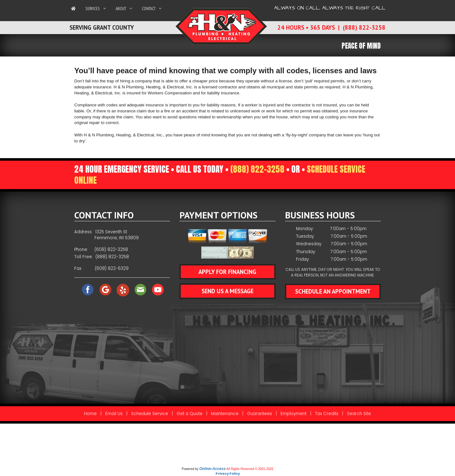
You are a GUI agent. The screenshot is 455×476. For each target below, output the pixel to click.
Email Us (114, 414)
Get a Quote (190, 414)
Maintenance (225, 414)
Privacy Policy (228, 474)
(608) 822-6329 (112, 268)
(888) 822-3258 (257, 169)
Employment (294, 414)
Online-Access (212, 469)
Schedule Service (150, 414)
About (121, 9)
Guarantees (260, 414)
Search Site (359, 414)
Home (90, 414)
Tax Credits (327, 414)
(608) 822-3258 (111, 250)
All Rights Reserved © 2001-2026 (250, 469)
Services (93, 9)
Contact (149, 9)
